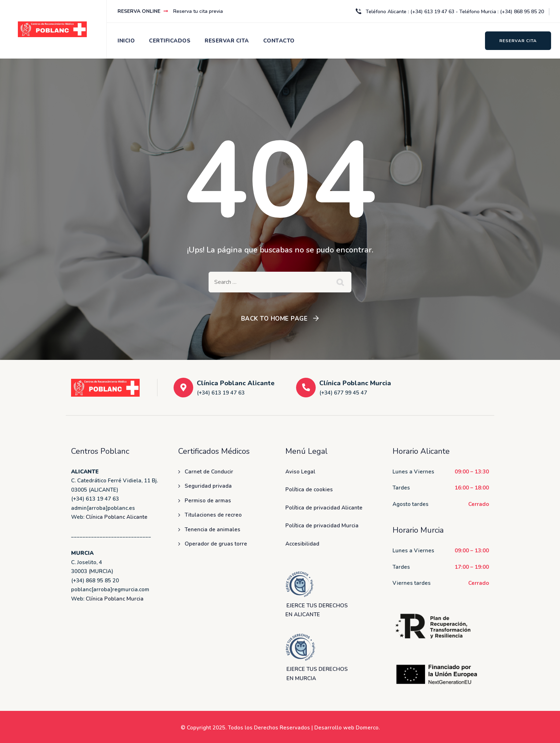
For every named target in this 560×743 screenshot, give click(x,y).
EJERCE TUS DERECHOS (317, 669)
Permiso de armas (208, 501)
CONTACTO (279, 41)
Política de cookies (309, 490)
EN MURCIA (301, 678)
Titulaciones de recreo (213, 515)
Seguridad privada (208, 486)
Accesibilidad (302, 544)
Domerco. (368, 728)
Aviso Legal (300, 472)
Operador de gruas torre (216, 544)
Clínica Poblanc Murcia (115, 599)
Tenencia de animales (212, 529)
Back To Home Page (274, 319)
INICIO (126, 41)
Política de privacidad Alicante (324, 508)
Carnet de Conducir (209, 472)
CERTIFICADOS (170, 41)
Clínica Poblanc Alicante (117, 517)
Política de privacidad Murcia (322, 526)
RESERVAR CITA (227, 41)
